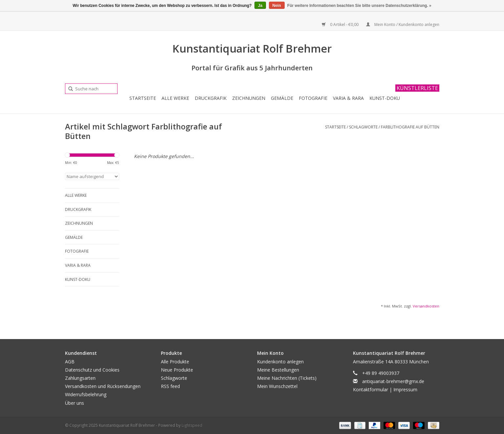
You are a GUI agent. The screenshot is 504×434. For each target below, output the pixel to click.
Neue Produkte (177, 370)
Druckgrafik (211, 98)
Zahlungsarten (80, 378)
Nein (277, 6)
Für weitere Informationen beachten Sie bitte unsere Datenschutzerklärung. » (359, 6)
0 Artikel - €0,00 (341, 24)
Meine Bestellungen (278, 370)
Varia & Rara (348, 98)
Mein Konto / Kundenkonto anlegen (403, 24)
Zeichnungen (249, 98)
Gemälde (282, 98)
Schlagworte (363, 127)
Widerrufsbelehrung (86, 394)
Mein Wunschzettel (277, 386)
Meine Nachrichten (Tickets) (287, 378)
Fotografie (313, 98)
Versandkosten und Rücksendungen (103, 386)
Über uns (75, 403)
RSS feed (170, 386)
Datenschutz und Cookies (92, 370)
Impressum (405, 389)
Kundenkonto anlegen (280, 362)
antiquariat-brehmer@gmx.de (393, 381)
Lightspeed (192, 425)
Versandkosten (426, 306)
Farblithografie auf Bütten (410, 127)
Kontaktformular (371, 389)
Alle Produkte (175, 362)
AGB (70, 362)
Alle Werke (175, 98)
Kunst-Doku (385, 98)
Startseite (143, 98)
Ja (260, 6)
